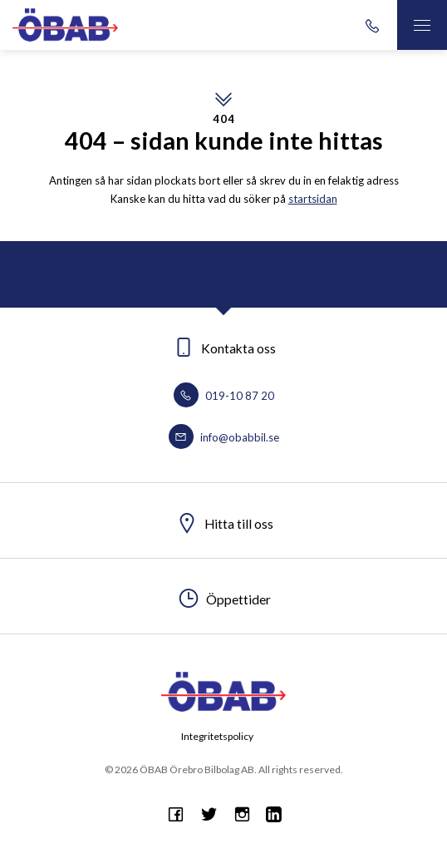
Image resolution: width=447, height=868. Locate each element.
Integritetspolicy (217, 736)
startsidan (313, 199)
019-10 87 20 (224, 396)
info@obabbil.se (224, 437)
